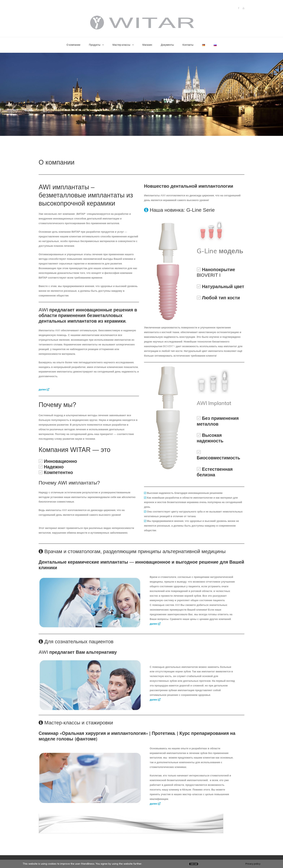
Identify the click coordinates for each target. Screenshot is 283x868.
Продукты (95, 45)
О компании (73, 45)
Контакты (188, 45)
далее (44, 389)
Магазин (147, 45)
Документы (167, 45)
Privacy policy (253, 864)
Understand (194, 864)
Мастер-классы (121, 45)
